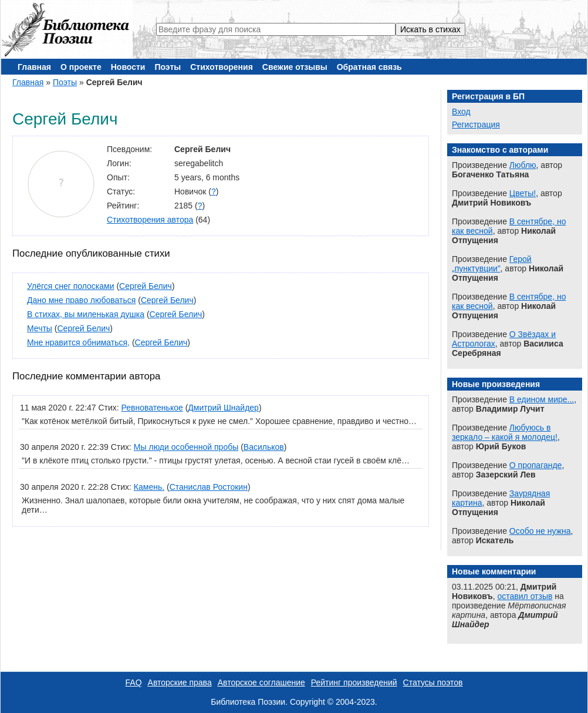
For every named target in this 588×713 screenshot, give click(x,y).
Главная (34, 67)
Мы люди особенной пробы (186, 447)
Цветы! (523, 193)
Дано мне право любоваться (81, 300)
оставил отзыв (525, 596)
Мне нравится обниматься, (78, 342)
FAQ (134, 682)
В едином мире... (542, 399)
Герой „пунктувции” (492, 264)
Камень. (149, 487)
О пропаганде (536, 465)
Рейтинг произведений (354, 682)
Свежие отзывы (295, 67)
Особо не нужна (540, 531)
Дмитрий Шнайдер (223, 408)
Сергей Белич (146, 286)
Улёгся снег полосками (71, 286)
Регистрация (476, 125)
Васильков (264, 447)
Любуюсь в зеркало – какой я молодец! (505, 432)
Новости (128, 67)
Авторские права (180, 682)
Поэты (168, 67)
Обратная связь (369, 67)
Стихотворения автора (150, 220)
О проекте (81, 67)
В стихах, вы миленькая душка (86, 314)
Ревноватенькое (152, 408)
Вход (461, 112)
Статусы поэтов (433, 682)
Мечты (40, 328)
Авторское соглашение (261, 682)
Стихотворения (222, 67)
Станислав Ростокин (209, 487)
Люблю (523, 165)
